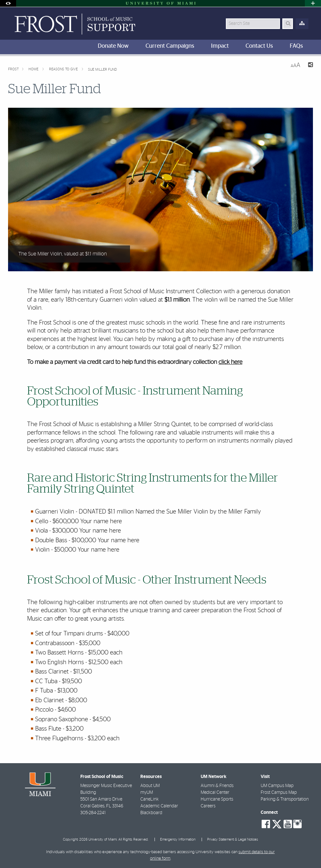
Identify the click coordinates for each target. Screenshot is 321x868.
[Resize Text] (296, 65)
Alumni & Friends (217, 786)
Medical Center (215, 793)
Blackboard (151, 813)
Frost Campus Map (279, 793)
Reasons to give (64, 69)
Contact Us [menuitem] (259, 46)
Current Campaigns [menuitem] (170, 46)
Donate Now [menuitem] (113, 46)
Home (34, 69)
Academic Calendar (159, 806)
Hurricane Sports (217, 799)
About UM (150, 786)
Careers (208, 806)
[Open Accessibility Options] (8, 3)
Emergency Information (178, 839)
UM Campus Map (277, 786)
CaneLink (150, 799)
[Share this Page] (309, 66)
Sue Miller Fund (102, 70)
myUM (147, 793)
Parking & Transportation (285, 799)
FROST (13, 69)
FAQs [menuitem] (296, 46)
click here (230, 362)
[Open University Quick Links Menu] (313, 3)
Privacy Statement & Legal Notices (233, 839)
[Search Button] (288, 24)
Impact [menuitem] (220, 46)
